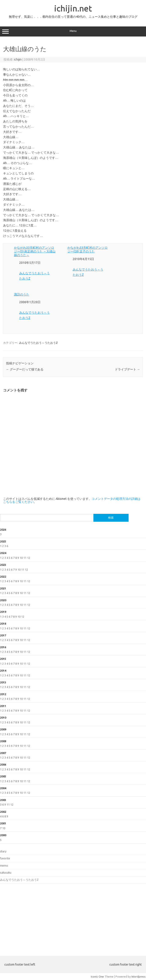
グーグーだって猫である (25, 369)
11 (25, 558)
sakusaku (6, 872)
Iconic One (97, 977)
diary (3, 851)
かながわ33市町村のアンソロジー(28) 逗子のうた (88, 249)
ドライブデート (127, 369)
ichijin (18, 59)
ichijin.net (73, 8)
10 (21, 558)
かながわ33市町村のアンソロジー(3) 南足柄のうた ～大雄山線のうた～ (35, 251)
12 (29, 558)
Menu (73, 31)
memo (4, 865)
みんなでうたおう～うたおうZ (38, 343)
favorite (5, 858)
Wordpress (138, 977)
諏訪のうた (22, 294)
